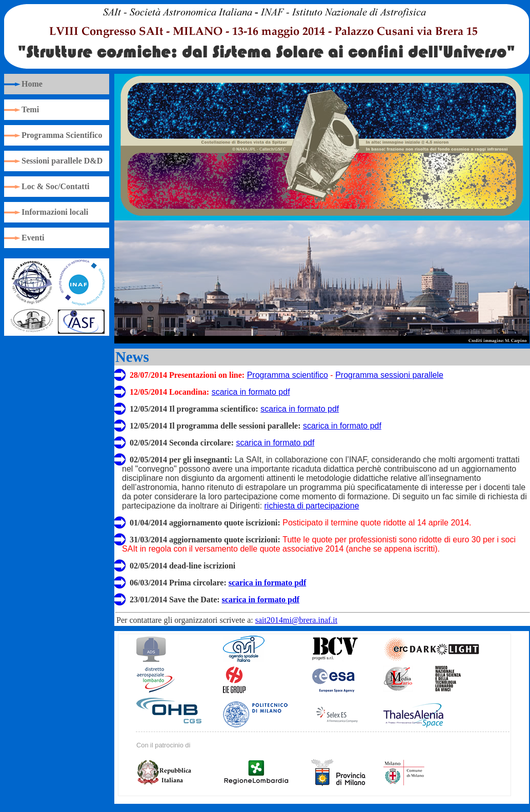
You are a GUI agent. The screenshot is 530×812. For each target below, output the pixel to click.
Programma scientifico (288, 375)
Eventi (33, 238)
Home (32, 84)
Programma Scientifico (62, 135)
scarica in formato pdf (251, 392)
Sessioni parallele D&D (62, 161)
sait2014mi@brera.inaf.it (296, 620)
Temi (30, 109)
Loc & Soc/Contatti (55, 186)
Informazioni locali (55, 212)
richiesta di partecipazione (312, 506)
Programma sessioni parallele (389, 375)
